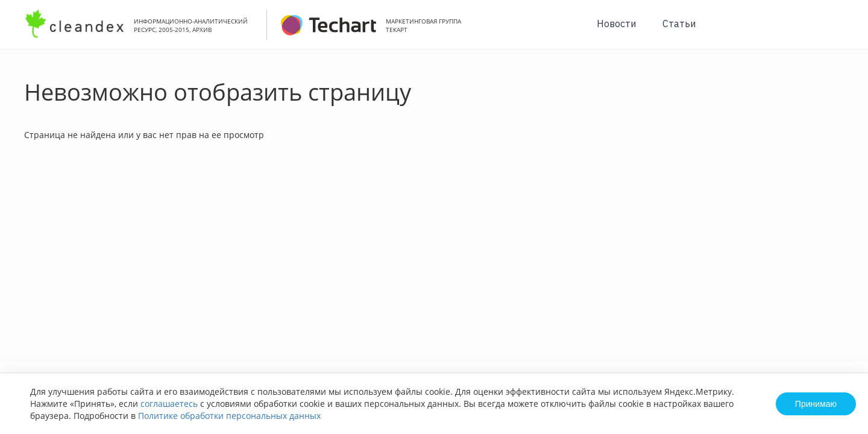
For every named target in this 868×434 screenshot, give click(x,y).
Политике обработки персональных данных (229, 416)
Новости (616, 24)
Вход (840, 31)
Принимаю (816, 404)
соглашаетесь (169, 404)
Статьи (679, 24)
